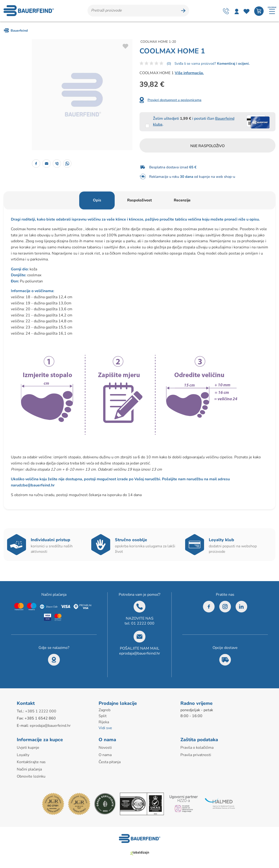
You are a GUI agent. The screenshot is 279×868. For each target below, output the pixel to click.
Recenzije (182, 200)
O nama (105, 755)
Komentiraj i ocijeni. (233, 64)
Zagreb (105, 710)
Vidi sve (105, 728)
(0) (169, 64)
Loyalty (23, 755)
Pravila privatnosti (196, 755)
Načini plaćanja (29, 769)
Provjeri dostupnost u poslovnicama (174, 100)
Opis (97, 200)
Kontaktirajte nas (31, 762)
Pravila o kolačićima (197, 748)
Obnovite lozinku (31, 776)
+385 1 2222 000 (41, 711)
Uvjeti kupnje (28, 748)
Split (103, 716)
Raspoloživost (139, 200)
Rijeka (104, 722)
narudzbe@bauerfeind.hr (33, 485)
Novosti (105, 748)
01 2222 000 (143, 623)
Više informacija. (189, 73)
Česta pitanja (110, 762)
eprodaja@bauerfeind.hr (140, 653)
